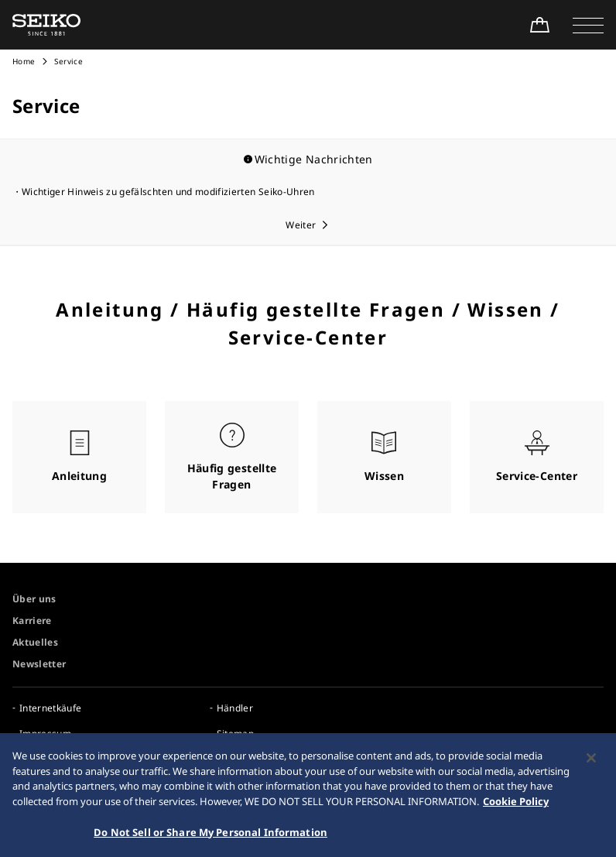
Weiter (301, 225)
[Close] (591, 768)
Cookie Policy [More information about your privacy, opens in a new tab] (516, 811)
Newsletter (39, 664)
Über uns (34, 599)
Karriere (32, 620)
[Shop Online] (539, 25)
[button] (588, 25)
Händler (235, 708)
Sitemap (235, 734)
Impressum (45, 734)
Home (24, 61)
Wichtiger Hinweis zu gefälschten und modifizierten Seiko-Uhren (168, 192)
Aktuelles (35, 642)
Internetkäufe (51, 708)
